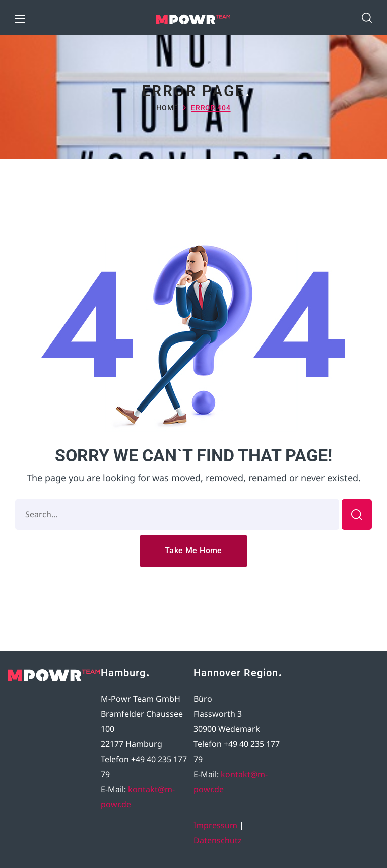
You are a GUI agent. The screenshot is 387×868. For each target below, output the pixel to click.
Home (167, 108)
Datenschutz (218, 840)
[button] (367, 18)
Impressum (215, 825)
